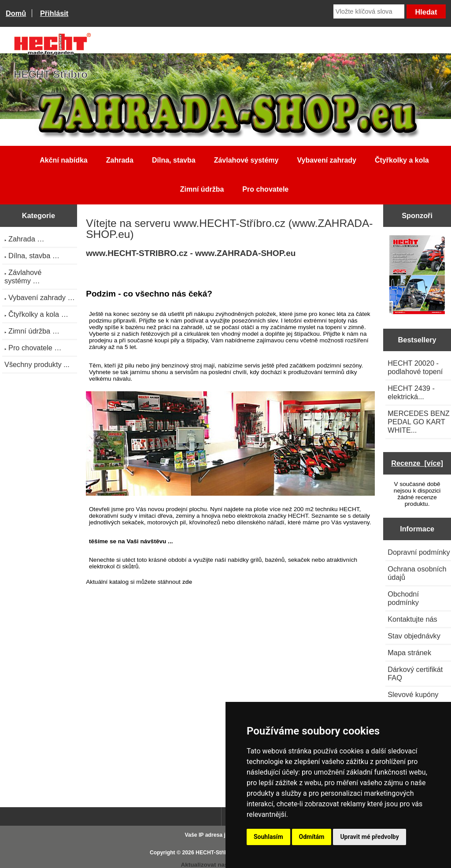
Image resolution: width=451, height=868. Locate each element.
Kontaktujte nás (412, 619)
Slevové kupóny (413, 694)
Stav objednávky (414, 636)
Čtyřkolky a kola (402, 160)
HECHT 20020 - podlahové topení (415, 367)
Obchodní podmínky (403, 598)
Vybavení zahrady (327, 160)
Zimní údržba (202, 189)
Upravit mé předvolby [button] (369, 837)
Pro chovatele (265, 189)
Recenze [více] (417, 463)
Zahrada (120, 160)
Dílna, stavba (174, 160)
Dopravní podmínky (419, 552)
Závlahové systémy (246, 160)
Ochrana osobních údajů (417, 573)
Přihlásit (54, 13)
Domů (16, 13)
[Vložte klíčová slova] (369, 11)
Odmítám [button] (312, 837)
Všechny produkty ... (37, 364)
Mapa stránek (409, 653)
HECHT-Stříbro (214, 853)
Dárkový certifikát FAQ (415, 673)
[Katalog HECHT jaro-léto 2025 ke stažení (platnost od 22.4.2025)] (417, 276)
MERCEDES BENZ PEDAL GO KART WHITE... (419, 422)
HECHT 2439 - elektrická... (411, 392)
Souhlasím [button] (268, 837)
